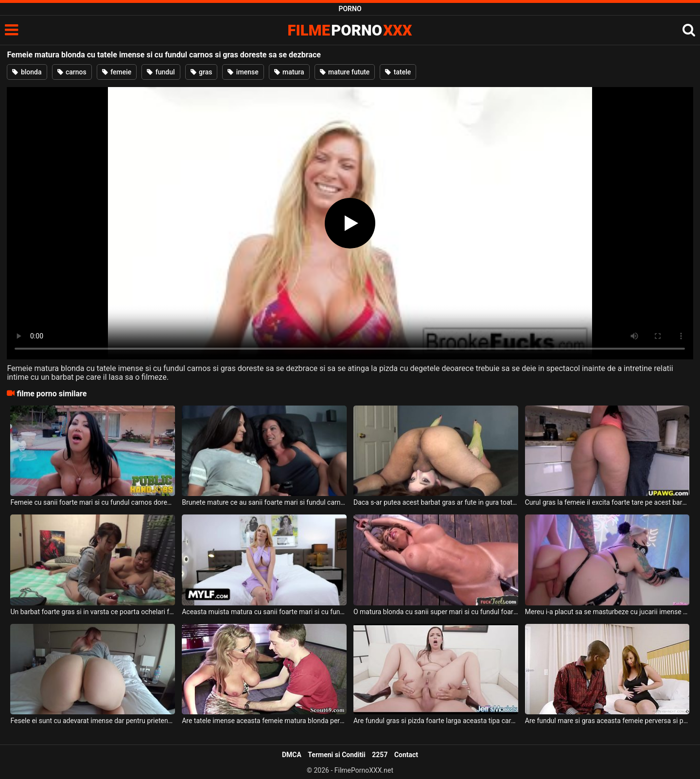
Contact (406, 755)
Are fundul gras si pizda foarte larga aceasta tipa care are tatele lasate (436, 721)
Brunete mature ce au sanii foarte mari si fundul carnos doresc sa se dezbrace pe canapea (264, 502)
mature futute (345, 72)
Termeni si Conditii (336, 755)
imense (243, 72)
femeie (117, 72)
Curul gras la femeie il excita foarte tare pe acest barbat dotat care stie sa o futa (607, 502)
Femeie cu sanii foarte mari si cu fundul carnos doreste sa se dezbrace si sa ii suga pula (93, 502)
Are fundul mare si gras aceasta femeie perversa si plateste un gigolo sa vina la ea (607, 721)
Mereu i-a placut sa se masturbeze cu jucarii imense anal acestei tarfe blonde (607, 612)
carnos (72, 72)
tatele (398, 72)
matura (289, 72)
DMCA (292, 755)
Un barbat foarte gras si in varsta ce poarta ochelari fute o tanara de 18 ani (93, 612)
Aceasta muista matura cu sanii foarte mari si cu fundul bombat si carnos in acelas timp (264, 612)
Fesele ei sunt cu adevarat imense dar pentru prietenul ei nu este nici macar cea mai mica (93, 721)
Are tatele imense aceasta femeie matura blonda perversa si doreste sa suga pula (264, 721)
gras (201, 72)
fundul (161, 72)
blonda (27, 72)
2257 (380, 755)
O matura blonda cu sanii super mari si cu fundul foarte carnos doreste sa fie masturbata (436, 612)
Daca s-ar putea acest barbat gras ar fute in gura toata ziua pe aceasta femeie (436, 502)
